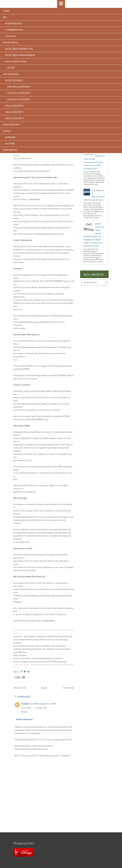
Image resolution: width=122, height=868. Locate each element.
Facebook (10, 137)
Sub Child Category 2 (19, 93)
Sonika (25, 704)
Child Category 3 (14, 112)
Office (11, 68)
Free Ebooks (10, 150)
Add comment (24, 719)
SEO (5, 17)
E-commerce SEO (14, 30)
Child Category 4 (14, 118)
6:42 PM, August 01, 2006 (43, 704)
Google (7, 131)
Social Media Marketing (19, 49)
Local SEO (10, 36)
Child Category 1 (14, 80)
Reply (24, 712)
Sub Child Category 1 (19, 87)
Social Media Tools (16, 61)
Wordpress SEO (14, 24)
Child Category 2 (14, 106)
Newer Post (20, 688)
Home (6, 11)
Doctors (10, 144)
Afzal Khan (49, 621)
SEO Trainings (11, 74)
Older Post (68, 688)
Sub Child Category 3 (19, 99)
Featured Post (11, 125)
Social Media (10, 42)
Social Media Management (20, 55)
